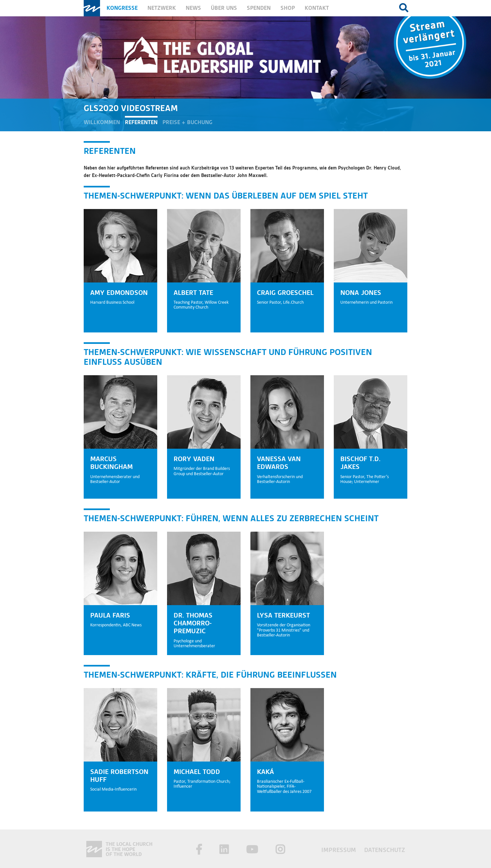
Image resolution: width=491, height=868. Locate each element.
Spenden (259, 8)
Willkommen (102, 122)
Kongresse (122, 8)
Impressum (339, 850)
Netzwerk (162, 8)
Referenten (141, 122)
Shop (288, 8)
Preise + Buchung (187, 122)
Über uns (224, 8)
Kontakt (317, 8)
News (193, 8)
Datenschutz (385, 850)
